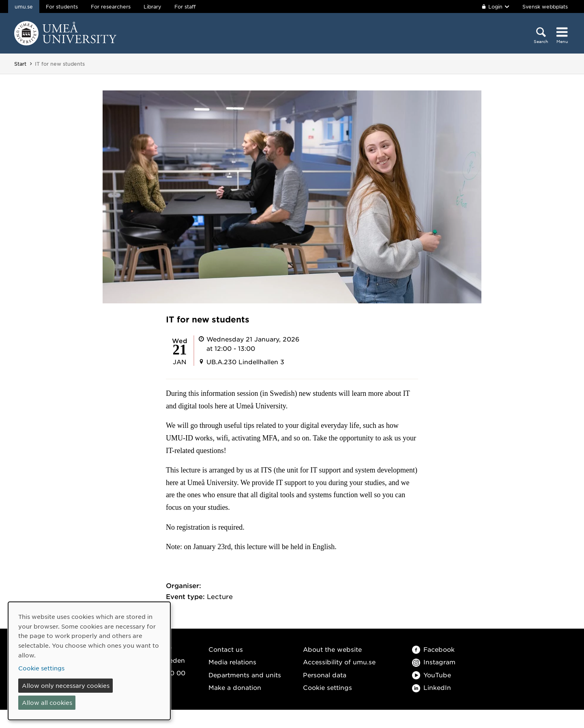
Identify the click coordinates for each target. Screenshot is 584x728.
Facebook (433, 649)
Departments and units (245, 675)
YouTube (432, 675)
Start (20, 64)
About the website (332, 649)
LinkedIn (432, 687)
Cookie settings (327, 687)
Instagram (434, 662)
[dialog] (89, 661)
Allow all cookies (47, 702)
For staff (185, 6)
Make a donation (235, 687)
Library (152, 6)
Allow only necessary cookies (66, 685)
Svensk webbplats (545, 6)
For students (62, 6)
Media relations (232, 662)
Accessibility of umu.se (339, 662)
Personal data (325, 675)
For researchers (111, 6)
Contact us (226, 649)
